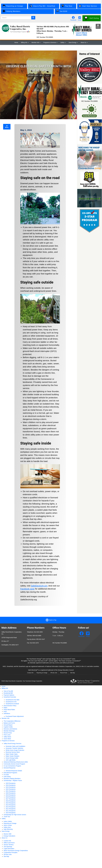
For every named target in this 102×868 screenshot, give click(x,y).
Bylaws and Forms (9, 723)
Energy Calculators (9, 836)
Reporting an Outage (42, 673)
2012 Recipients (11, 809)
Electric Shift (7, 834)
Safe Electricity (8, 829)
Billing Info (25, 42)
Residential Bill (8, 693)
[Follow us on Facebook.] (73, 18)
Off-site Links (54, 673)
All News (7, 127)
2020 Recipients (11, 793)
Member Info (36, 42)
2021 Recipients (11, 791)
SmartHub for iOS (11, 702)
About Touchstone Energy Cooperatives (16, 851)
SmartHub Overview (10, 697)
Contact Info (30, 673)
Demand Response (10, 768)
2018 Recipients (11, 797)
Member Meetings (9, 731)
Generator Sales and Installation (15, 746)
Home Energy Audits (12, 758)
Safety (63, 42)
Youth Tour (7, 817)
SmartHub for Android (12, 704)
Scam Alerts (7, 739)
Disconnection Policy (10, 706)
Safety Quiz (7, 827)
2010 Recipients (11, 813)
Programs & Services (50, 42)
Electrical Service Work (13, 752)
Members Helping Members (12, 779)
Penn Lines (7, 735)
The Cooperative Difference (12, 721)
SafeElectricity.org (39, 586)
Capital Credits (8, 727)
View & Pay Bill (8, 691)
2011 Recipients (11, 811)
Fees (5, 712)
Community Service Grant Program (14, 764)
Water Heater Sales (12, 754)
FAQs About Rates (9, 710)
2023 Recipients (11, 787)
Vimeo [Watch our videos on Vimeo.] (80, 20)
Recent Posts (64, 673)
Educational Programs (10, 773)
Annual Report (8, 725)
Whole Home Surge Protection (15, 750)
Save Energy (73, 42)
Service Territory (9, 845)
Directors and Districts (10, 729)
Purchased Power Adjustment (15, 716)
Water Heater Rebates (12, 756)
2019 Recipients (11, 795)
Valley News (7, 737)
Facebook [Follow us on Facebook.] (73, 20)
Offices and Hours (9, 843)
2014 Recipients (11, 805)
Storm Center (8, 825)
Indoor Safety (8, 821)
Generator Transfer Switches (14, 748)
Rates (5, 708)
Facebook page (27, 589)
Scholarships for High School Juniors (15, 815)
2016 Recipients (11, 801)
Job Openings (8, 847)
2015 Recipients (11, 803)
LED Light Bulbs (11, 760)
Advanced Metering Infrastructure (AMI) (16, 762)
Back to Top (53, 620)
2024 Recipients (11, 785)
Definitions (7, 713)
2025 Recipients (11, 783)
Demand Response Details (14, 771)
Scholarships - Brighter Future (13, 780)
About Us (84, 42)
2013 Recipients (11, 807)
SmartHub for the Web (12, 700)
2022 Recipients (11, 789)
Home (16, 42)
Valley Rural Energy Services (12, 744)
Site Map (72, 673)
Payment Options (9, 695)
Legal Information (9, 849)
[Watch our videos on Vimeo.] (80, 18)
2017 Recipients (11, 799)
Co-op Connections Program (12, 766)
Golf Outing (7, 777)
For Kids (6, 775)
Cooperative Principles (11, 852)
